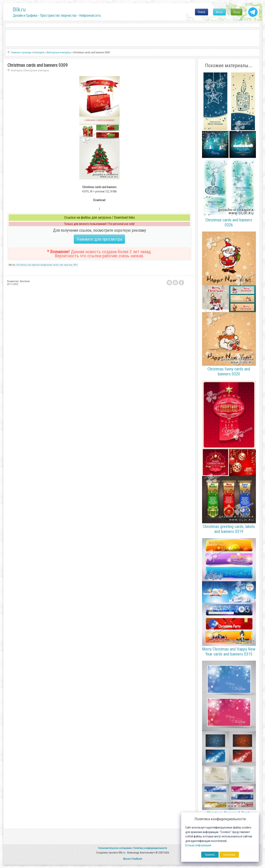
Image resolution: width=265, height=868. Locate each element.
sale (61, 265)
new (66, 265)
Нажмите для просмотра (99, 239)
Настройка (229, 855)
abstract (36, 265)
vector (56, 265)
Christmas (21, 265)
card (29, 265)
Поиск (202, 12)
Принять (210, 855)
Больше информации (198, 845)
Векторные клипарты (37, 70)
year (71, 265)
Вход (237, 12)
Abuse (126, 859)
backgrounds (46, 265)
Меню (219, 12)
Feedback (137, 859)
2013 (75, 265)
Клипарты (17, 70)
